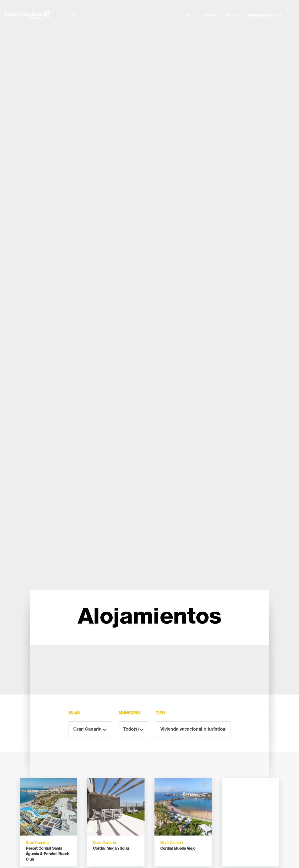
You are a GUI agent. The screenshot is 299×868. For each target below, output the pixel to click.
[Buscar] (107, 15)
